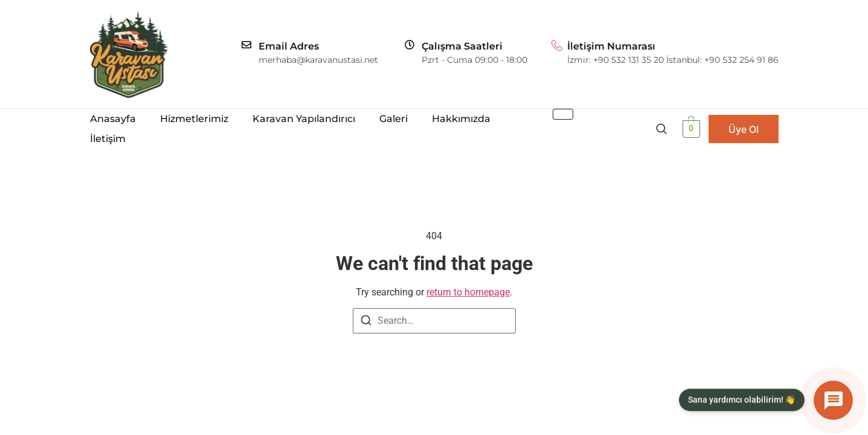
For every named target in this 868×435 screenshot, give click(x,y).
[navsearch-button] (661, 129)
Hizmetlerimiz (194, 119)
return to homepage (468, 292)
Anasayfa (113, 119)
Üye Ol (744, 129)
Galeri (394, 119)
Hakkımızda (461, 119)
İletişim (108, 139)
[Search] (366, 322)
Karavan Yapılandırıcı (304, 119)
